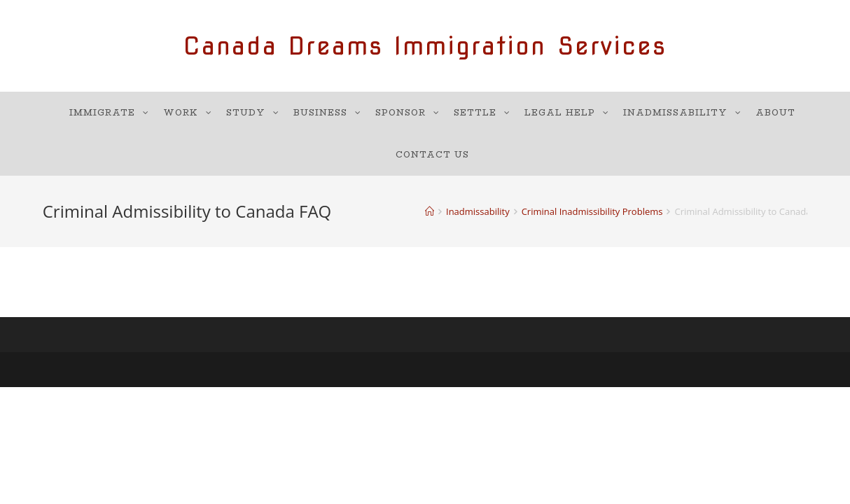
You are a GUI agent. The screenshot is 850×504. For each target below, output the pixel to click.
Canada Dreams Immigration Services (425, 46)
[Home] (430, 211)
